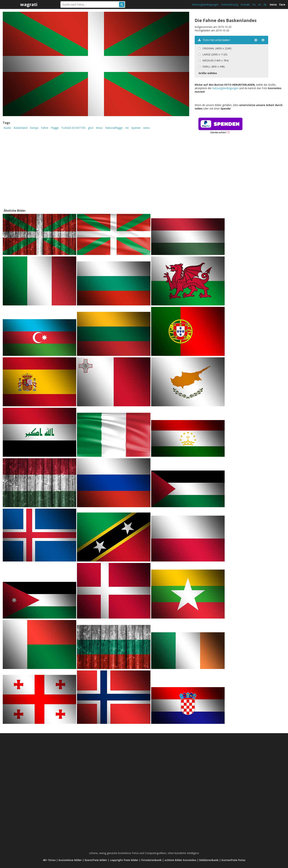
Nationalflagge (114, 128)
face (282, 4)
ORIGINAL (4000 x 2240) (217, 48)
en (260, 4)
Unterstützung (230, 4)
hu (254, 4)
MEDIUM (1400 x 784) (216, 60)
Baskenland (20, 128)
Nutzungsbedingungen (205, 4)
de (265, 4)
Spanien (136, 128)
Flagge (55, 128)
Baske (7, 128)
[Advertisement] (226, 177)
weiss (147, 128)
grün (91, 128)
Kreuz (99, 128)
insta (273, 4)
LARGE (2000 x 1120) (215, 54)
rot (127, 128)
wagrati (29, 4)
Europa (34, 128)
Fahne (45, 128)
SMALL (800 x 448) (214, 66)
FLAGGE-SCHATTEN (73, 128)
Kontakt (245, 4)
